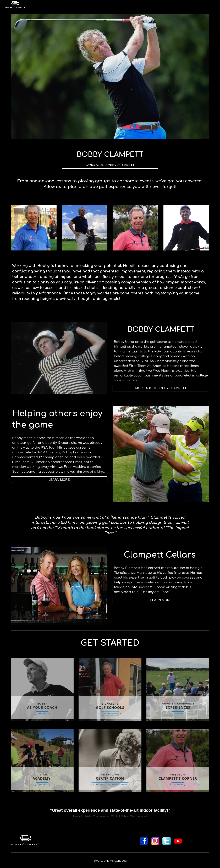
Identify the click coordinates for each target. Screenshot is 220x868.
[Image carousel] (110, 76)
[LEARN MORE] (59, 480)
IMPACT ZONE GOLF (117, 861)
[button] (161, 600)
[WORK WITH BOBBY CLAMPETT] (110, 165)
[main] (110, 155)
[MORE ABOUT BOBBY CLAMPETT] (161, 388)
